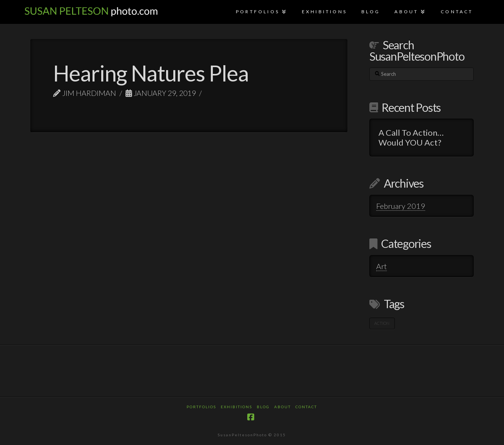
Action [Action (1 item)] (382, 323)
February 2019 (401, 206)
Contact (306, 407)
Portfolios (201, 407)
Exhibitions (236, 407)
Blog (263, 407)
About (283, 407)
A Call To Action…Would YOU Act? (411, 138)
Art (382, 266)
